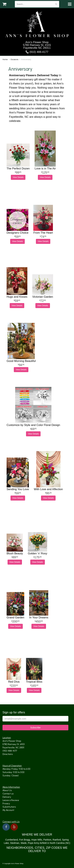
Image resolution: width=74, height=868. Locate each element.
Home (5, 59)
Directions (8, 754)
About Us (7, 790)
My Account (8, 810)
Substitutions (9, 807)
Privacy (6, 804)
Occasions (14, 59)
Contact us (8, 794)
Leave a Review (11, 800)
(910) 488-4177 (37, 52)
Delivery (7, 797)
